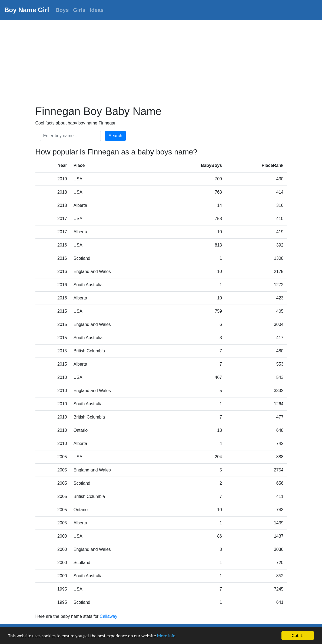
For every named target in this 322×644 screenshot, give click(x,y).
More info (166, 636)
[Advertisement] (161, 60)
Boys (62, 10)
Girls (79, 10)
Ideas (97, 10)
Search (116, 136)
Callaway (109, 616)
